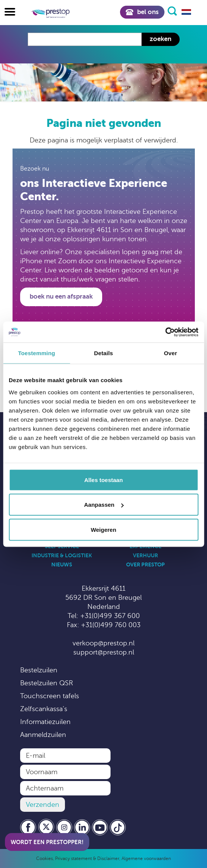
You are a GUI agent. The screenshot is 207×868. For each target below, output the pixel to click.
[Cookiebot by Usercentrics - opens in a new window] (165, 332)
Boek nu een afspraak (61, 296)
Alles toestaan (104, 480)
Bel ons (142, 12)
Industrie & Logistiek (62, 555)
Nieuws (62, 564)
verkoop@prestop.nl (103, 643)
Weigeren (103, 529)
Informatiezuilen (45, 722)
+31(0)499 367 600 (110, 616)
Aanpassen (104, 505)
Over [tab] (171, 353)
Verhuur (145, 555)
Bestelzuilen (39, 670)
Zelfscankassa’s (44, 709)
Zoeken (160, 39)
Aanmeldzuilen (43, 735)
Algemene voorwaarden (146, 859)
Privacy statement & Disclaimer (87, 859)
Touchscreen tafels (50, 696)
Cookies (44, 859)
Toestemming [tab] (36, 353)
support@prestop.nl (104, 652)
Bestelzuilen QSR (47, 683)
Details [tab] (104, 353)
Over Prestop (145, 564)
